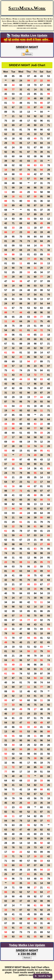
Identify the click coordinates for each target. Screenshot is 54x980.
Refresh (27, 54)
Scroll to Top (44, 976)
